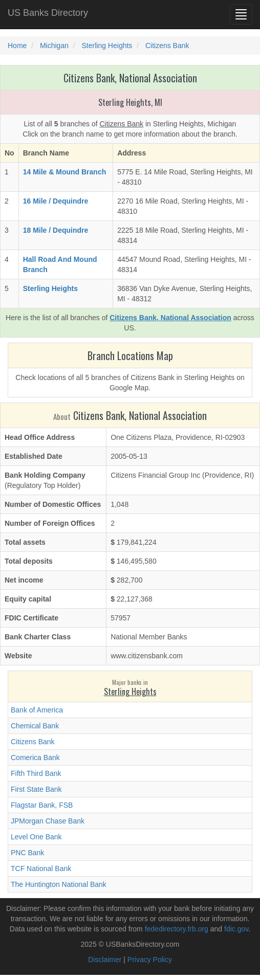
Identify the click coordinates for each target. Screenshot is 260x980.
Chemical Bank (35, 726)
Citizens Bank (33, 742)
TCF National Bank (41, 868)
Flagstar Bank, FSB (42, 805)
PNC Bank (27, 853)
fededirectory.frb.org (177, 929)
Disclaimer (105, 960)
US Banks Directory (48, 13)
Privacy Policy (150, 960)
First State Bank (36, 789)
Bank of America (37, 710)
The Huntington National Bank (59, 884)
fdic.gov (236, 929)
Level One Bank (36, 837)
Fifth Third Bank (36, 773)
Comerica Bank (35, 758)
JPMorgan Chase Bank (48, 821)
